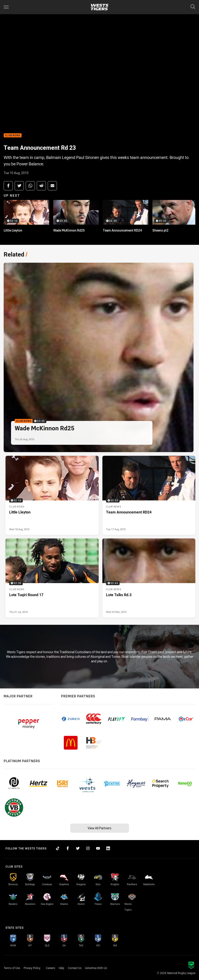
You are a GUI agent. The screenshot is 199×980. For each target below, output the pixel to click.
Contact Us (75, 968)
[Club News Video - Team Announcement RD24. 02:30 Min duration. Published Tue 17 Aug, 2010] (149, 495)
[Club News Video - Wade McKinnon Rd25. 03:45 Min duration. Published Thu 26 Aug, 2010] (99, 357)
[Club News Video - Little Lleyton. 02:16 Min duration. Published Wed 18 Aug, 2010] (52, 495)
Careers (50, 968)
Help (62, 968)
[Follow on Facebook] (68, 848)
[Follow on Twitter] (78, 848)
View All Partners (99, 828)
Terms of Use (12, 968)
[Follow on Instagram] (88, 848)
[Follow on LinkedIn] (108, 848)
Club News (13, 135)
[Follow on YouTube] (98, 848)
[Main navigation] (6, 7)
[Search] (193, 7)
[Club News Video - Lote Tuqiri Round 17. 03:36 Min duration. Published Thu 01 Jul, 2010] (52, 578)
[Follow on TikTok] (58, 848)
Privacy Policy (32, 968)
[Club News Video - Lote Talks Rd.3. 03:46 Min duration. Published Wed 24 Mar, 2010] (149, 578)
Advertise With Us (96, 968)
